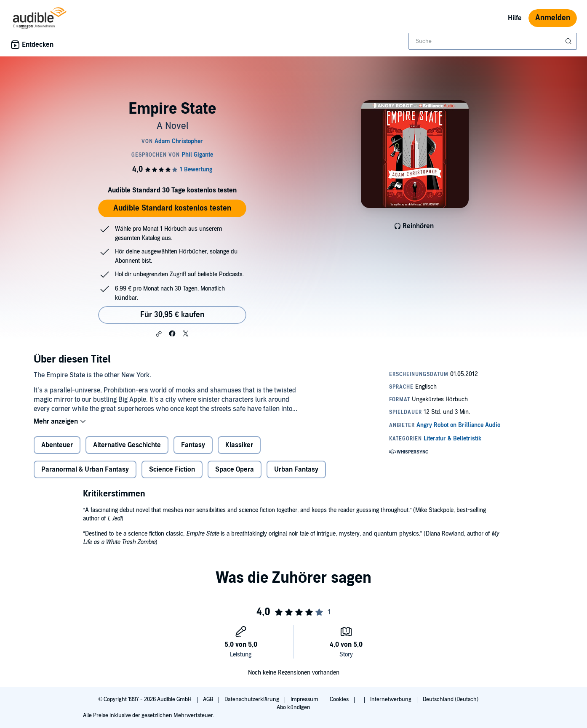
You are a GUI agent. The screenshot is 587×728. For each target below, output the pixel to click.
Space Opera (235, 469)
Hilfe (515, 18)
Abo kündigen (293, 707)
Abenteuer (57, 445)
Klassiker (239, 445)
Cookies (340, 699)
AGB (209, 699)
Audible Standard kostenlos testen (172, 208)
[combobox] (493, 41)
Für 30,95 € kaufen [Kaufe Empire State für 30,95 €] (172, 315)
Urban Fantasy (296, 469)
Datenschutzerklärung (252, 699)
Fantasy (193, 445)
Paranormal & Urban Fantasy (85, 469)
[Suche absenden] (569, 41)
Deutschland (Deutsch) (451, 699)
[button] (159, 334)
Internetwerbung (391, 699)
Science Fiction (172, 469)
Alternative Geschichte (127, 445)
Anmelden (553, 18)
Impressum (305, 699)
